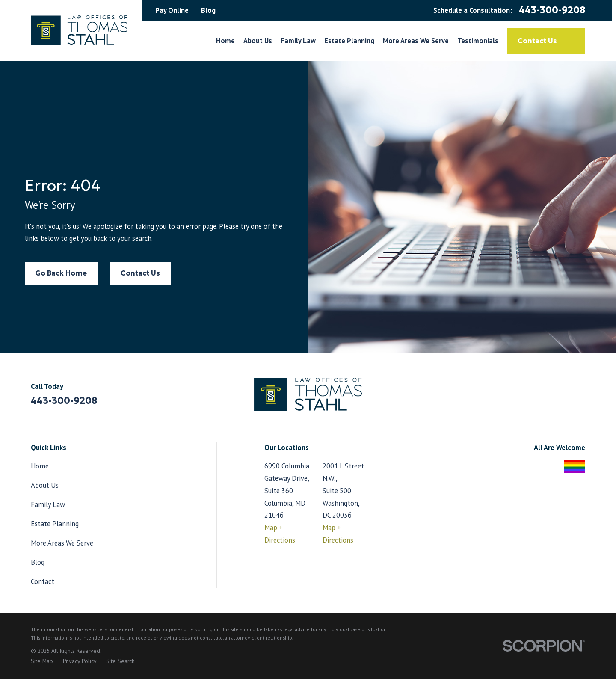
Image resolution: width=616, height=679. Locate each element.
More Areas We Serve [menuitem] (416, 41)
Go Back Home (61, 273)
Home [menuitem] (225, 41)
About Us (45, 485)
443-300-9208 (552, 10)
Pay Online (172, 10)
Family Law (48, 504)
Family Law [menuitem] (298, 41)
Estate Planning (55, 524)
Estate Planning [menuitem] (349, 41)
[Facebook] (558, 398)
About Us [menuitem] (258, 41)
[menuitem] (42, 661)
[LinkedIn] (580, 398)
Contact (43, 581)
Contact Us (546, 41)
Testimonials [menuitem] (478, 41)
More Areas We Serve (62, 543)
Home (40, 466)
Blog (208, 10)
